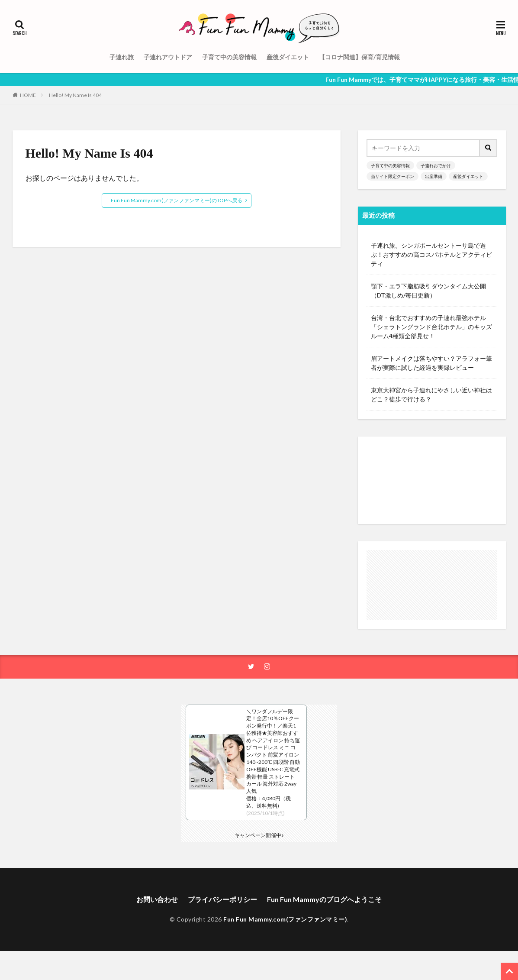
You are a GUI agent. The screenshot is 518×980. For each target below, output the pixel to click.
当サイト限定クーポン (393, 176)
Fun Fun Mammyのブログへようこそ (324, 899)
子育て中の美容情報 (229, 57)
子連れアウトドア (168, 57)
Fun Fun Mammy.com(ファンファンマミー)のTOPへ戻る (177, 200)
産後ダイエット (288, 57)
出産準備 (434, 176)
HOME (28, 95)
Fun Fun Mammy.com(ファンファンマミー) (285, 919)
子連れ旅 (122, 57)
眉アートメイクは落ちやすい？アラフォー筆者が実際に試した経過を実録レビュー (431, 363)
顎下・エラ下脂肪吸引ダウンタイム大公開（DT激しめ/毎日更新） (428, 291)
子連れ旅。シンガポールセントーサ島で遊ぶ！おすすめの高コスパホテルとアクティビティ (431, 254)
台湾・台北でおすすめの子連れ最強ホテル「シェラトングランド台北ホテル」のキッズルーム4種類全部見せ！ (431, 327)
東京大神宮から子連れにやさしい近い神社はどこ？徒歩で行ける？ (431, 395)
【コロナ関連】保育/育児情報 (359, 57)
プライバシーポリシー (222, 899)
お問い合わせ (157, 899)
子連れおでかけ (436, 165)
